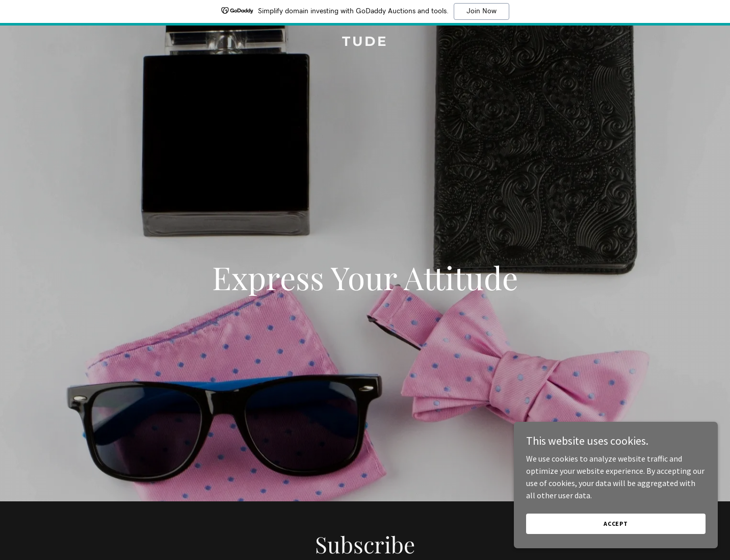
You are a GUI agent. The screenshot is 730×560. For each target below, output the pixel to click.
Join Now (481, 11)
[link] (365, 43)
